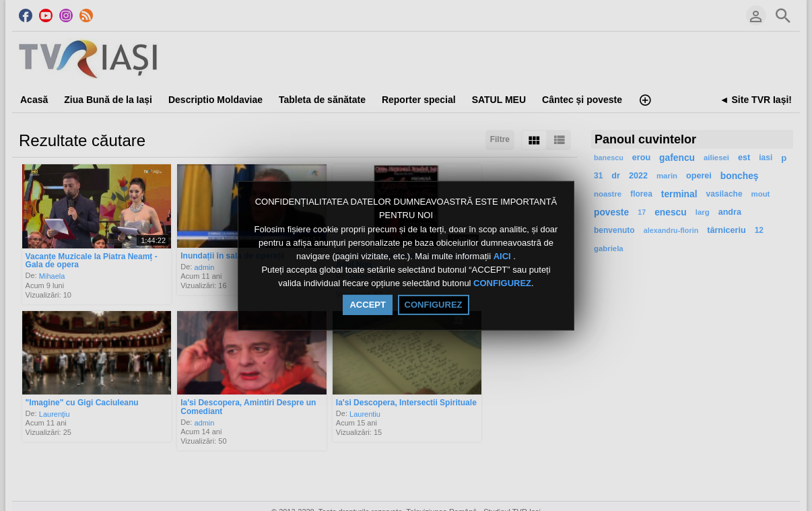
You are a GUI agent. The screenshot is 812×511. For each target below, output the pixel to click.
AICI (504, 256)
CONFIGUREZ (502, 284)
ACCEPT (367, 305)
